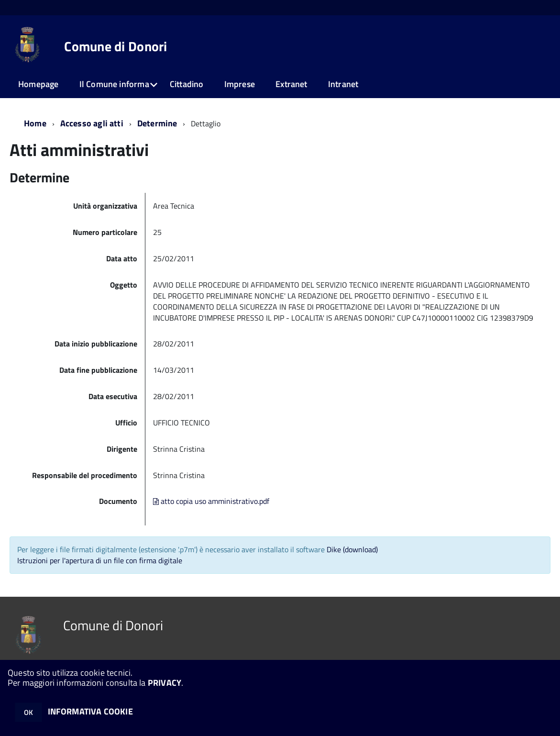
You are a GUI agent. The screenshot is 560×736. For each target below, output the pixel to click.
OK (28, 712)
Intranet (343, 84)
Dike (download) (352, 549)
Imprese (240, 84)
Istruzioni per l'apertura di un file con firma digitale (100, 560)
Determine (157, 123)
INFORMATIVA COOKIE (90, 711)
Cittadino (187, 84)
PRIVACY (165, 683)
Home (35, 123)
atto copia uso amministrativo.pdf (211, 501)
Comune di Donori (115, 46)
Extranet (291, 84)
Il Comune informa (114, 84)
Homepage (38, 84)
